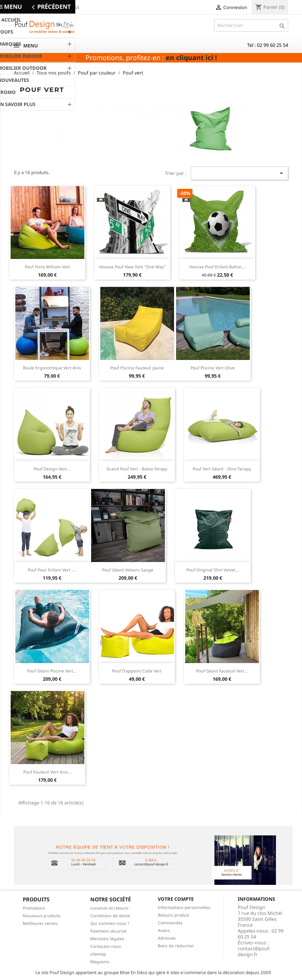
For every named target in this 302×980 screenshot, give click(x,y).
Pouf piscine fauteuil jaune (137, 368)
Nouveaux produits (42, 916)
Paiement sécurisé (108, 931)
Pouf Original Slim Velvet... (213, 570)
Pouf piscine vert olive (213, 368)
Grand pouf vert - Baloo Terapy (137, 469)
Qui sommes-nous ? (110, 923)
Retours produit (173, 915)
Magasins (100, 962)
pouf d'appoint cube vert (137, 671)
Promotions (34, 908)
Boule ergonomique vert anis (52, 368)
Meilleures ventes (40, 923)
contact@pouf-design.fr (254, 951)
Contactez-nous (106, 946)
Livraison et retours (109, 908)
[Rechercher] (251, 25)
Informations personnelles (184, 907)
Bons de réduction (176, 946)
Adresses (167, 938)
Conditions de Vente (110, 916)
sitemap (98, 954)
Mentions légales (107, 939)
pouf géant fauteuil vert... (222, 671)
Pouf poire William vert (47, 267)
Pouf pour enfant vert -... (52, 570)
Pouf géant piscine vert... (52, 671)
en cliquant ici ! (191, 58)
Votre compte (176, 899)
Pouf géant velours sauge (128, 570)
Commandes (170, 923)
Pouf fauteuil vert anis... (47, 772)
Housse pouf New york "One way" (132, 267)
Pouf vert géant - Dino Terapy (222, 469)
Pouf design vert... (52, 469)
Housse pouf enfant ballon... (217, 267)
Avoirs (164, 930)
